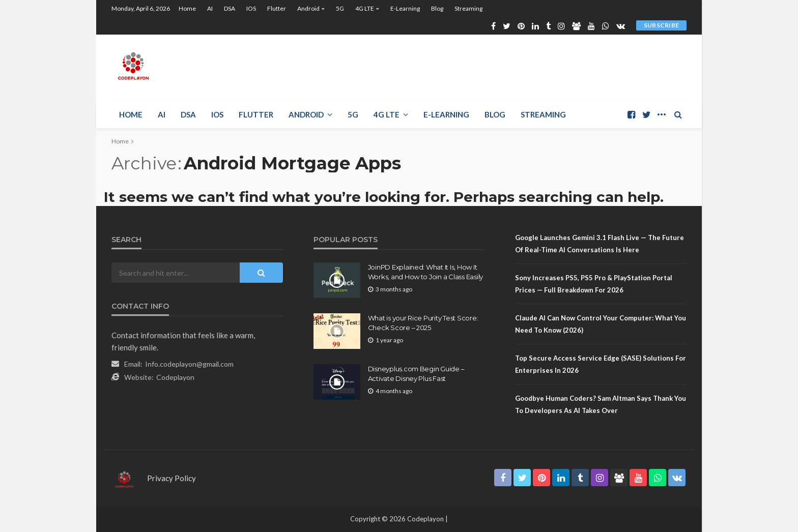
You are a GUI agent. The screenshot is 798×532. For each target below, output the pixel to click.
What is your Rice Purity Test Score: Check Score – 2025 (423, 322)
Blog (437, 8)
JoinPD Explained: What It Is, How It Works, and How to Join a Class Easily (425, 272)
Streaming (468, 8)
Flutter (277, 8)
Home (187, 8)
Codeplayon (175, 377)
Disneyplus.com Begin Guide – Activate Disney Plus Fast (416, 373)
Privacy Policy (172, 478)
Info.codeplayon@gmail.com (189, 364)
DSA (230, 8)
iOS (251, 8)
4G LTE (365, 8)
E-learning (405, 8)
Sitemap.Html (342, 419)
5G (340, 8)
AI (210, 8)
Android (308, 8)
